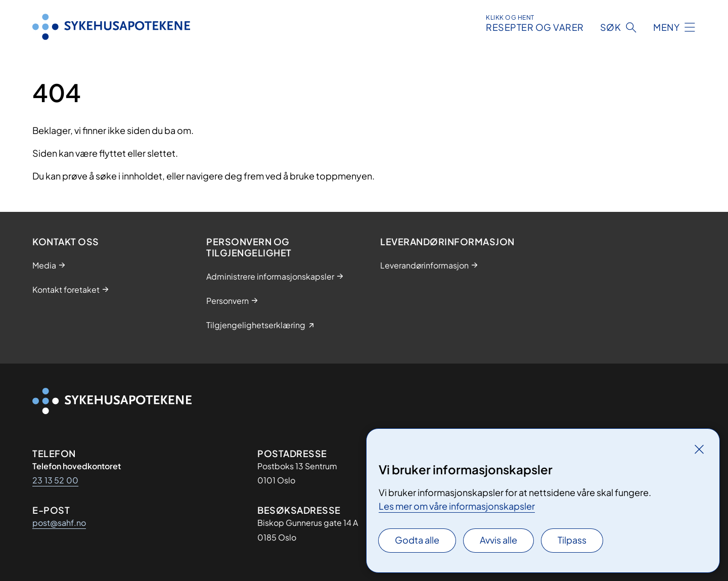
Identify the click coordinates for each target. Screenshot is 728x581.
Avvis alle (498, 540)
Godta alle (417, 540)
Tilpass (572, 540)
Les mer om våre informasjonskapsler (457, 506)
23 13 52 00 (55, 480)
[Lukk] (699, 449)
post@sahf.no (59, 523)
